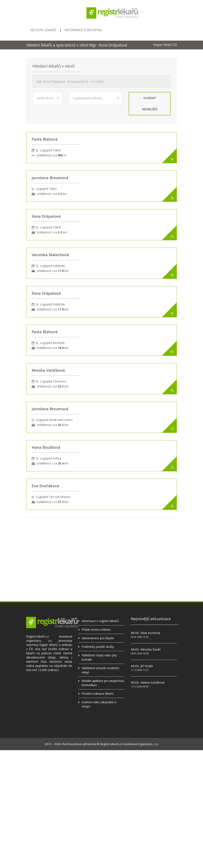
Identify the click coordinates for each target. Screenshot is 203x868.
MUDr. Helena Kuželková (148, 682)
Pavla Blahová (45, 139)
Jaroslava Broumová (50, 178)
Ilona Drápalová (46, 216)
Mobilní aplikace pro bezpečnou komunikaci (103, 683)
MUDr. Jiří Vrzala (142, 666)
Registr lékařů (43, 30)
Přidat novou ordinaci (96, 629)
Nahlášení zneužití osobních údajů (100, 670)
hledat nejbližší (150, 104)
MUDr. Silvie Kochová (145, 633)
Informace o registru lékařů (100, 621)
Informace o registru (83, 30)
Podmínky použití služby (98, 647)
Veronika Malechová (50, 255)
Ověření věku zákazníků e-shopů (99, 704)
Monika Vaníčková (48, 370)
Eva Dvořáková (45, 486)
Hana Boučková (46, 447)
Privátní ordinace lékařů (98, 694)
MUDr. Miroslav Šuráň (146, 649)
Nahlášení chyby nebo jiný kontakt (99, 657)
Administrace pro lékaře (98, 638)
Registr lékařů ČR (165, 45)
